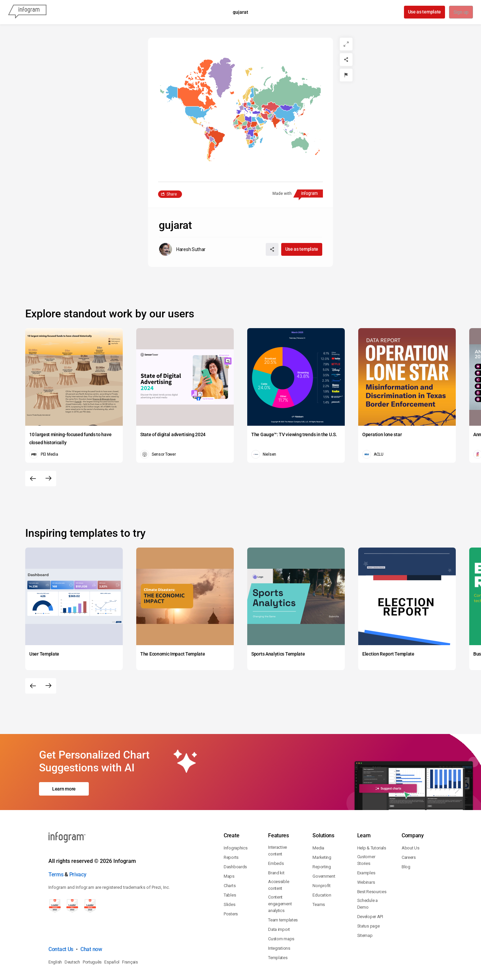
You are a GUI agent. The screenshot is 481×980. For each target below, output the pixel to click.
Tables (230, 866)
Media (318, 819)
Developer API (370, 888)
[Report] (346, 75)
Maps (229, 847)
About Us (411, 819)
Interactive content (277, 822)
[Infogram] (27, 12)
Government (324, 847)
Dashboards (235, 838)
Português (92, 933)
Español (112, 933)
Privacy (78, 846)
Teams (319, 876)
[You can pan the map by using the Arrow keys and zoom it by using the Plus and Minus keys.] (240, 110)
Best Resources (372, 863)
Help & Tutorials (372, 819)
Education (322, 866)
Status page (368, 897)
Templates (278, 929)
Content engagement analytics (280, 875)
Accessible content (279, 856)
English (55, 933)
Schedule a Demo (367, 875)
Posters (231, 885)
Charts (230, 857)
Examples (366, 844)
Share (172, 194)
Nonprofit (321, 857)
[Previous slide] (33, 479)
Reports (231, 828)
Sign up (461, 12)
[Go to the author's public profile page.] (182, 249)
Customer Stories (366, 831)
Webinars (366, 853)
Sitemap (365, 906)
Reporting (322, 838)
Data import (279, 900)
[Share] (346, 60)
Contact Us (61, 920)
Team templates (283, 891)
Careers (409, 828)
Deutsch (72, 933)
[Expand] (346, 44)
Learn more (64, 774)
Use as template (424, 12)
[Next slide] (48, 479)
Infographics (235, 819)
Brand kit (276, 844)
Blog (406, 838)
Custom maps (281, 910)
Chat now (91, 920)
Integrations (279, 919)
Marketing (322, 828)
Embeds (276, 834)
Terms (56, 846)
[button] (275, 96)
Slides (229, 876)
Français (130, 933)
